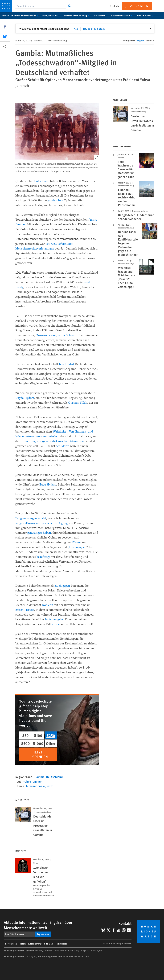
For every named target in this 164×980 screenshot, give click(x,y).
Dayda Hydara (25, 398)
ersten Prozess (25, 610)
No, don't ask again (94, 29)
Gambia (39, 777)
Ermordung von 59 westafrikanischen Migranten (53, 441)
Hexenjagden (78, 547)
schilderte (63, 446)
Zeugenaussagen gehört (31, 518)
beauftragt (43, 557)
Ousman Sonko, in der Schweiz (56, 335)
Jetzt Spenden (137, 6)
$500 (25, 743)
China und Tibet (145, 15)
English (141, 40)
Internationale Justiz (39, 786)
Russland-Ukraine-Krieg (77, 15)
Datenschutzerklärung (31, 944)
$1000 (38, 743)
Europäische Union (122, 15)
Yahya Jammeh (33, 781)
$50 (25, 735)
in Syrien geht (54, 619)
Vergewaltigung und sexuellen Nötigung (42, 523)
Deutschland (101, 15)
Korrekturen (11, 944)
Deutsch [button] (114, 6)
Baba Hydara (48, 485)
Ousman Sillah (78, 403)
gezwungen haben (39, 533)
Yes (76, 29)
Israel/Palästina (51, 15)
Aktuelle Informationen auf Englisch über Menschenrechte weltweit (38, 925)
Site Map (49, 944)
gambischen (56, 200)
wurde (56, 624)
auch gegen (63, 586)
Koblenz (48, 605)
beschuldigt (67, 364)
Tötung (77, 542)
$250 (51, 735)
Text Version (61, 944)
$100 (38, 735)
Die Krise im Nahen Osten (25, 15)
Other (51, 743)
